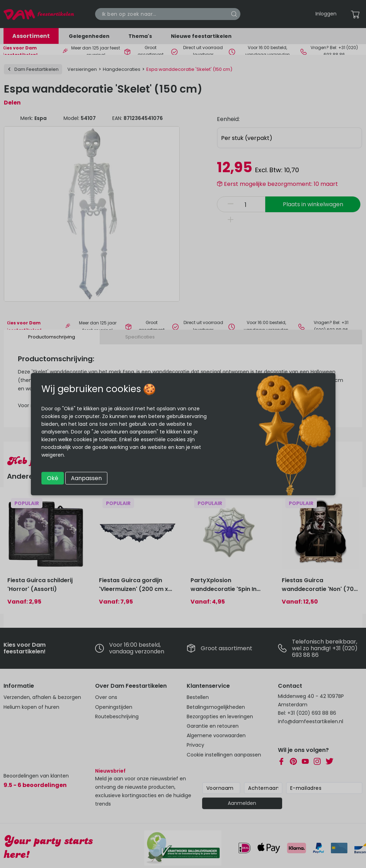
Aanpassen (86, 478)
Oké (53, 478)
